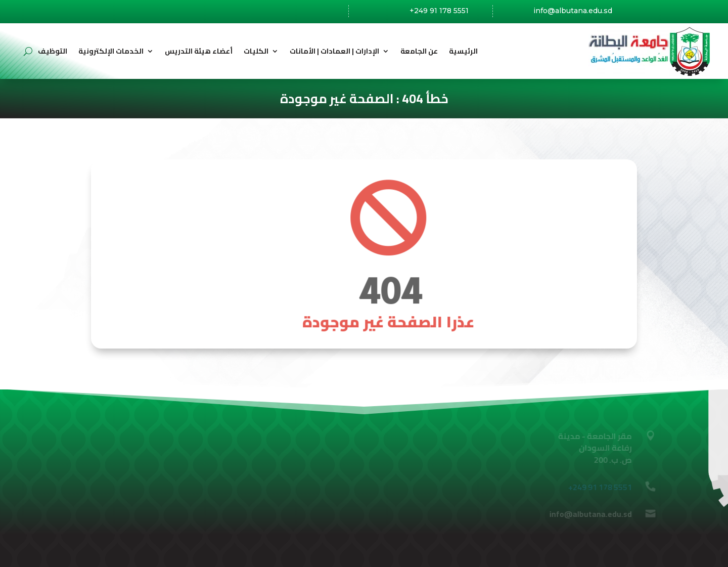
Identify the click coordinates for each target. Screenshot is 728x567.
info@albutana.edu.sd (573, 11)
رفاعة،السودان (300, 12)
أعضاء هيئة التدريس (199, 51)
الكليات (256, 51)
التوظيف (53, 51)
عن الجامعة (419, 51)
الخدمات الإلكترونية (111, 51)
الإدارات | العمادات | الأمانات (334, 51)
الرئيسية (463, 51)
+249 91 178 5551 (439, 11)
